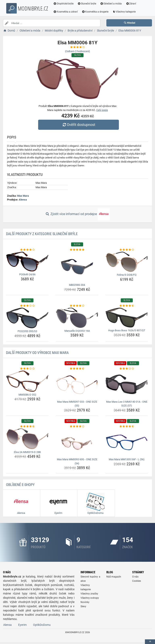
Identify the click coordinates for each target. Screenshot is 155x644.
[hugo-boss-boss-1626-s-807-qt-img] (127, 318)
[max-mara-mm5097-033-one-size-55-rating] (77, 369)
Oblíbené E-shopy (20, 485)
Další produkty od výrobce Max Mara (37, 353)
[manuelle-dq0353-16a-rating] (77, 306)
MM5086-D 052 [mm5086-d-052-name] (27, 395)
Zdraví (131, 4)
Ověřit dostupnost (79, 125)
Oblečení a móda (111, 4)
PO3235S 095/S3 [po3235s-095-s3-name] (27, 331)
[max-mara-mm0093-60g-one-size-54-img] (77, 442)
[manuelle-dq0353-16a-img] (77, 318)
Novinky (85, 604)
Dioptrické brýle (63, 4)
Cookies (137, 582)
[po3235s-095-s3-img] (27, 318)
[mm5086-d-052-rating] (27, 369)
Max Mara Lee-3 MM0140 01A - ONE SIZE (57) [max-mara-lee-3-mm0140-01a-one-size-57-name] (127, 404)
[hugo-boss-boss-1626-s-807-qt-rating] (127, 306)
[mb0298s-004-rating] (77, 250)
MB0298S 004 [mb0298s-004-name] (77, 285)
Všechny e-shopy (90, 599)
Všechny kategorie (124, 12)
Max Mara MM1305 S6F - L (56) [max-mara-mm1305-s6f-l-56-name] (127, 459)
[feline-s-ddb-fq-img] (127, 262)
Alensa (23, 200)
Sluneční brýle (87, 4)
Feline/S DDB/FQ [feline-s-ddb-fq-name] (127, 275)
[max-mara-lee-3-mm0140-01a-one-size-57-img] (127, 385)
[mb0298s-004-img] (77, 267)
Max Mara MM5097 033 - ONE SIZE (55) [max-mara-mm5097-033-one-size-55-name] (77, 404)
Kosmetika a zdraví (65, 12)
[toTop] (150, 642)
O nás (135, 578)
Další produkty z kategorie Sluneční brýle (42, 234)
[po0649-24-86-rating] (27, 250)
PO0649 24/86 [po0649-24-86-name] (27, 274)
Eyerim (22, 626)
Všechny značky (89, 595)
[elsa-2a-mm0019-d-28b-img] (27, 439)
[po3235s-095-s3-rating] (27, 306)
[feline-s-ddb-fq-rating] (127, 250)
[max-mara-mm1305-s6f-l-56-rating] (127, 427)
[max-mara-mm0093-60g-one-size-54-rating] (77, 427)
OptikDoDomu (42, 626)
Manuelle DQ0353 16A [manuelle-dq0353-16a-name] (77, 331)
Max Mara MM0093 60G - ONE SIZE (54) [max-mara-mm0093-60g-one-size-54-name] (77, 461)
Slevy (83, 608)
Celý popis (102, 110)
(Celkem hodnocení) (77, 51)
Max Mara (23, 196)
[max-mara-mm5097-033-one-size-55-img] (77, 385)
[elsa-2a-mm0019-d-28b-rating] (27, 427)
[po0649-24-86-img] (27, 262)
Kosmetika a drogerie (95, 12)
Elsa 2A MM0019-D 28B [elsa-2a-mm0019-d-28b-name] (27, 452)
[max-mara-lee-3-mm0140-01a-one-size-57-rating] (127, 369)
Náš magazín (114, 578)
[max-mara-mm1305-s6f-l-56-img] (127, 442)
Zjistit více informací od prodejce (77, 214)
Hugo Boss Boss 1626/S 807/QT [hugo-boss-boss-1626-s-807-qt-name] (127, 330)
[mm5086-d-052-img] (27, 381)
